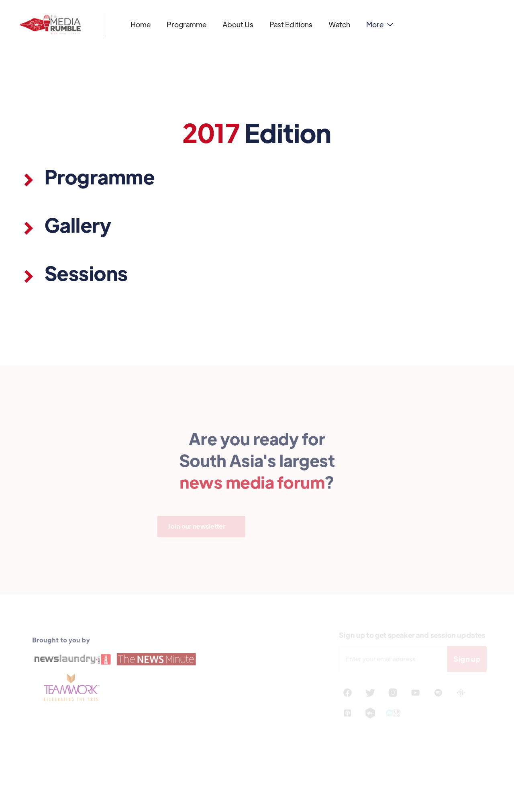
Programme (187, 24)
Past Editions (291, 24)
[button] (380, 25)
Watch (339, 24)
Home (141, 24)
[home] (50, 25)
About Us (238, 24)
